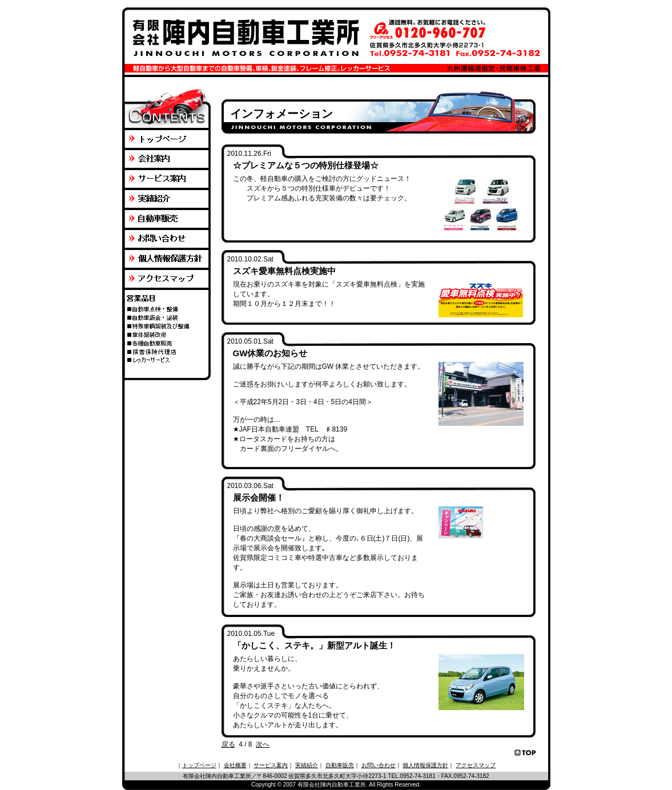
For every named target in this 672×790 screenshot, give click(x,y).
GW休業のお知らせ (270, 353)
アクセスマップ (476, 765)
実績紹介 (307, 765)
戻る (228, 744)
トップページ (199, 765)
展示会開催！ (259, 497)
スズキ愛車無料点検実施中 (284, 271)
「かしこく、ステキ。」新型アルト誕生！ (314, 645)
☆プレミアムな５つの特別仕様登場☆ (306, 165)
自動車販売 (340, 765)
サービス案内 (271, 765)
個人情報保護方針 (425, 765)
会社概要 (235, 765)
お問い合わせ (379, 765)
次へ (263, 744)
